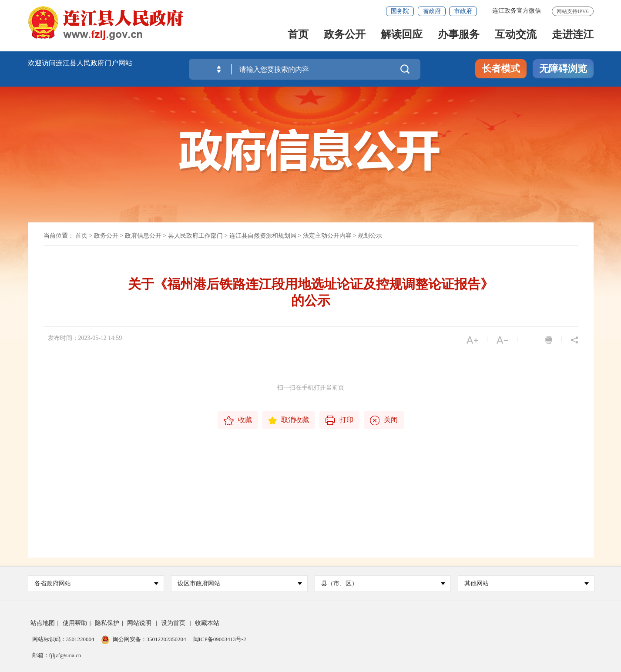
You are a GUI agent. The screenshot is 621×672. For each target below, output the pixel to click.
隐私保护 (107, 623)
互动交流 (516, 35)
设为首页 (173, 623)
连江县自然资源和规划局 (263, 236)
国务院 (400, 11)
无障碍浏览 (563, 69)
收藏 (238, 421)
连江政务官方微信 (517, 11)
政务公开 (345, 35)
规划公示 (370, 236)
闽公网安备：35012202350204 (149, 639)
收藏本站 (207, 623)
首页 (298, 35)
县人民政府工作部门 (195, 236)
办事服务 (459, 35)
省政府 (432, 11)
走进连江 (573, 35)
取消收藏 (289, 420)
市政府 (463, 11)
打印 (339, 420)
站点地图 (43, 623)
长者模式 (501, 69)
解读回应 (402, 35)
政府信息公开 (143, 236)
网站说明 (139, 623)
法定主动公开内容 (327, 236)
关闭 (384, 420)
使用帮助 (75, 623)
